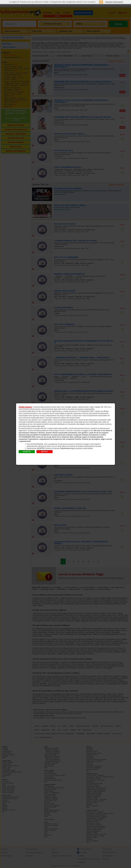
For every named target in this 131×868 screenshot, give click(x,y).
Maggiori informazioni (114, 2)
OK (101, 2)
